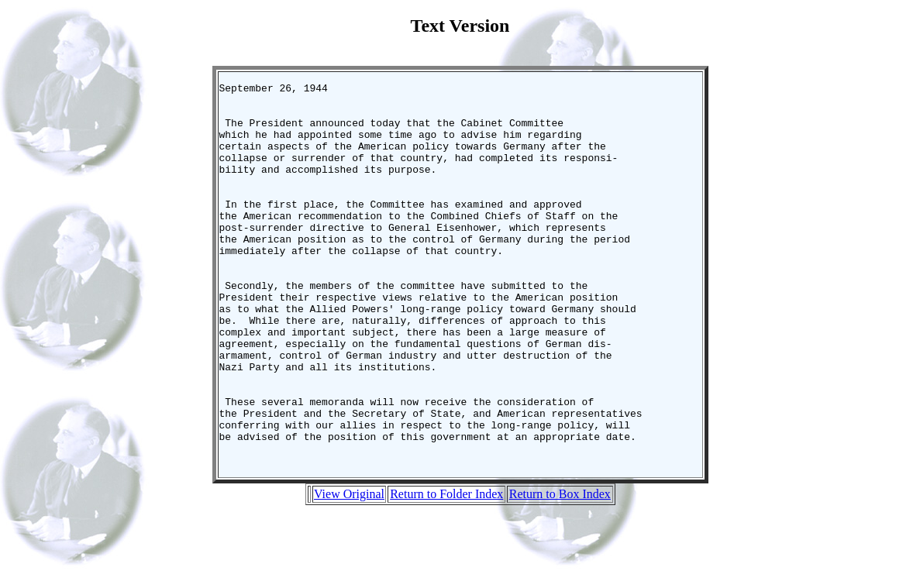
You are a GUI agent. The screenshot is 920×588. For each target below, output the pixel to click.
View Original (349, 571)
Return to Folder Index (446, 571)
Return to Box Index (560, 571)
